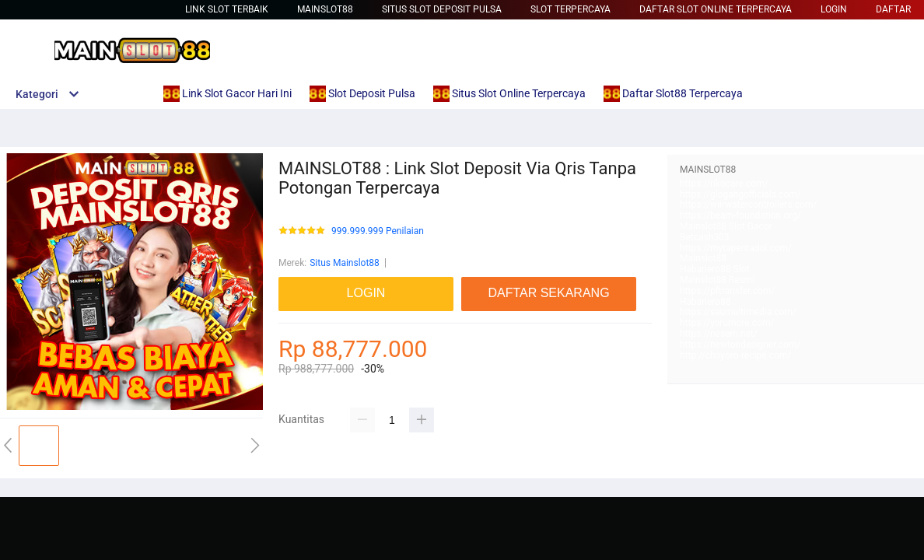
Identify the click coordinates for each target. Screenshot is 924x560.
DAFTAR (893, 9)
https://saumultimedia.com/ (738, 312)
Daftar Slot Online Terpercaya (716, 9)
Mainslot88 (325, 9)
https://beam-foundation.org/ (740, 215)
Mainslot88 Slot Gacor (726, 226)
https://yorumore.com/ (727, 323)
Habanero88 (705, 302)
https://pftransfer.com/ (727, 291)
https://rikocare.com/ (724, 184)
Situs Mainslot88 (345, 263)
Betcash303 (705, 237)
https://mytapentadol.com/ (736, 248)
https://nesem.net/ (719, 334)
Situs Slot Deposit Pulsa (442, 9)
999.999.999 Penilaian (378, 231)
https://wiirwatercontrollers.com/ (748, 205)
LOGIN (834, 9)
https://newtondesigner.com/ (740, 345)
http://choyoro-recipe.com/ (735, 355)
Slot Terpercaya (570, 9)
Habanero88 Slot (714, 269)
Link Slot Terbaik (227, 9)
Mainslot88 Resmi (717, 280)
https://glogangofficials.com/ (740, 194)
